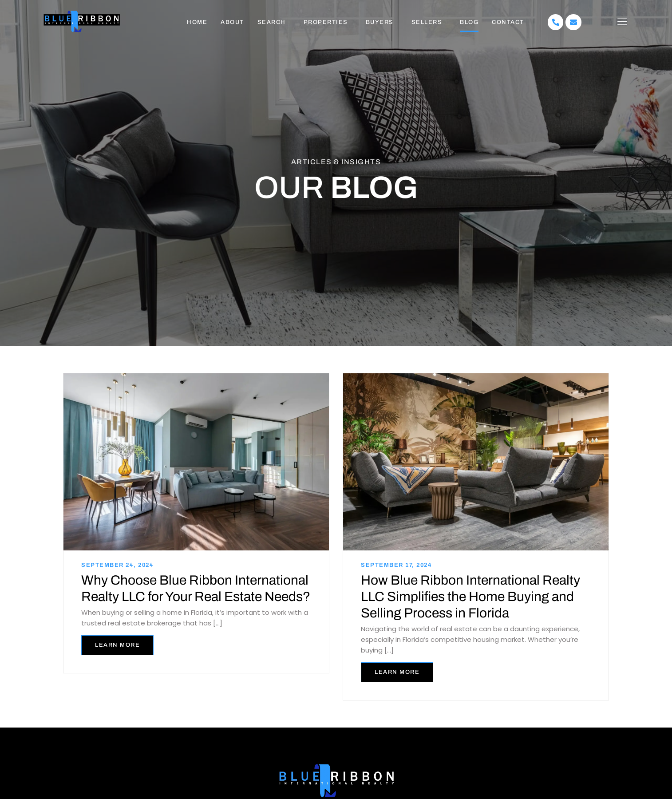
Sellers (427, 22)
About (232, 22)
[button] (274, 22)
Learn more (117, 644)
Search (272, 22)
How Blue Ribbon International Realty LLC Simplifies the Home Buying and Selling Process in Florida (470, 596)
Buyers (380, 22)
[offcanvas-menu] (622, 22)
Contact (508, 22)
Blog (469, 22)
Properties (326, 22)
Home (197, 22)
